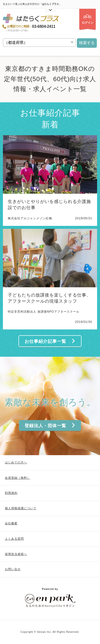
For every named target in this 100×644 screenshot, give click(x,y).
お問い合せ (13, 569)
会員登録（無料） (18, 478)
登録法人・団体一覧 (50, 426)
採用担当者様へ (16, 554)
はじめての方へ (16, 462)
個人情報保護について (21, 508)
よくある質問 (14, 539)
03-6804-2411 (44, 26)
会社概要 (11, 523)
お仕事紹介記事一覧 (50, 341)
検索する (87, 43)
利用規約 (11, 493)
